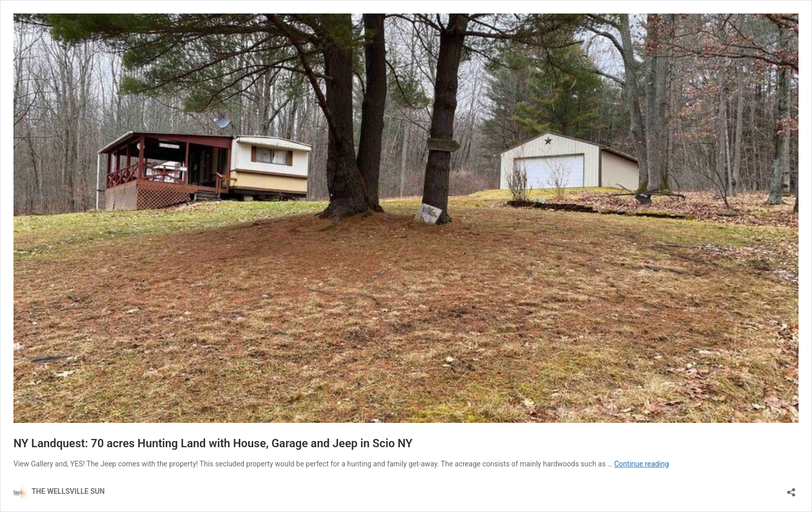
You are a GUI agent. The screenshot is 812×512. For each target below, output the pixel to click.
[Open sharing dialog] (791, 489)
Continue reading (642, 464)
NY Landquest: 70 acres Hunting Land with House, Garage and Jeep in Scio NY (213, 443)
